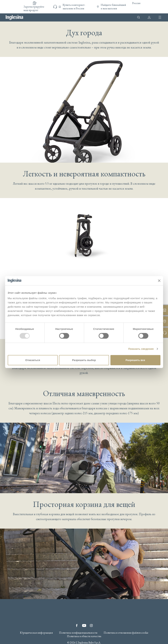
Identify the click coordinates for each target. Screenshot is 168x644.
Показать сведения (141, 349)
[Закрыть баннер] (159, 281)
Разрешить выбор (84, 360)
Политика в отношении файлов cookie (126, 633)
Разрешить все (135, 360)
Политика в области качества (84, 636)
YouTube (84, 625)
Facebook (77, 625)
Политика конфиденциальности (78, 633)
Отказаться (33, 360)
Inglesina (14, 17)
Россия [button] (136, 3)
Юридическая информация (36, 633)
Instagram (91, 625)
